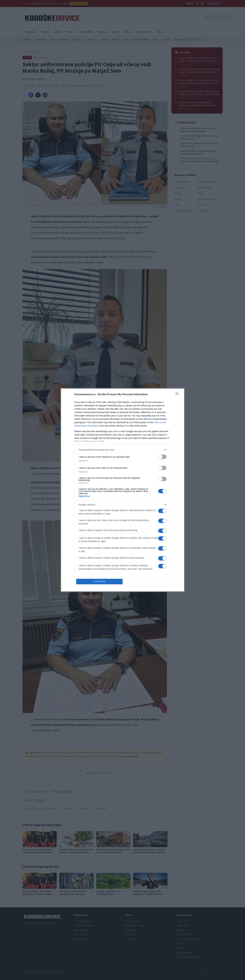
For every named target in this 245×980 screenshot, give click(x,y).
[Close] (178, 395)
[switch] (162, 457)
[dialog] (123, 490)
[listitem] (123, 450)
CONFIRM (99, 582)
